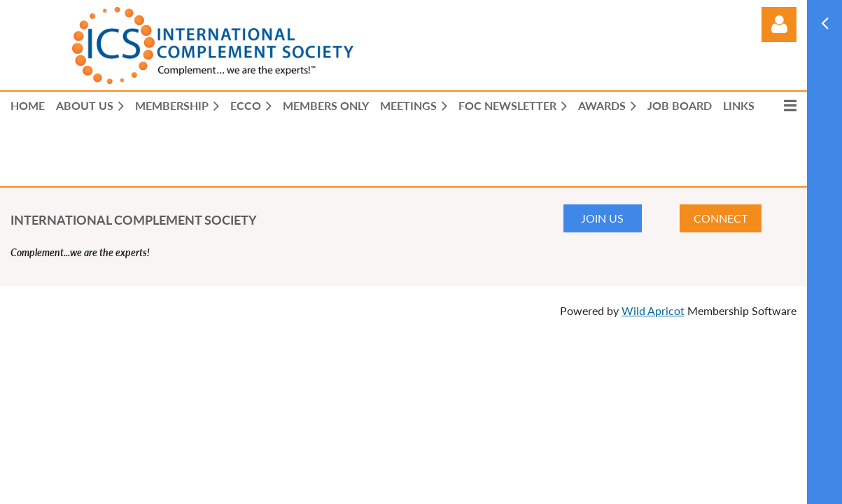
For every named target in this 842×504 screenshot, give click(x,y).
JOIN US (602, 218)
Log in (779, 24)
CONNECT (721, 218)
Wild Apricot (653, 310)
